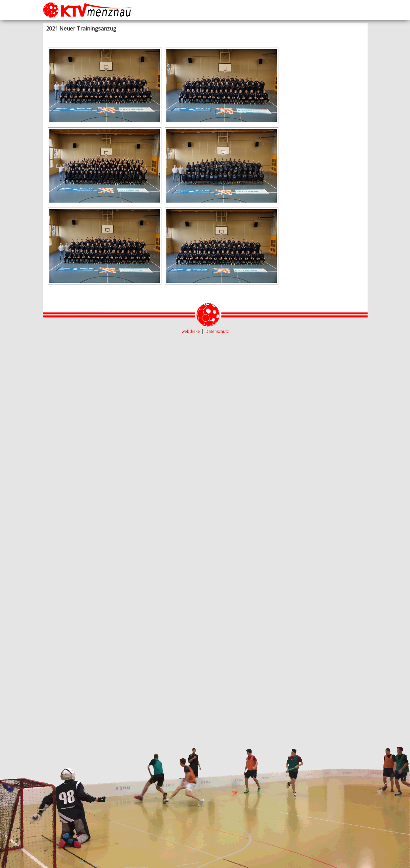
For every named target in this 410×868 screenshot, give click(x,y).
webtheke (191, 331)
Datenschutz (217, 331)
